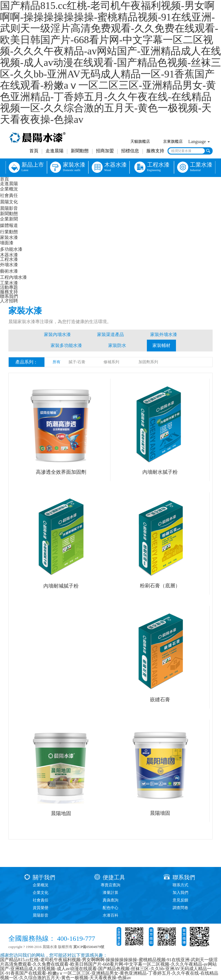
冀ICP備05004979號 (89, 947)
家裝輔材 (161, 345)
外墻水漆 (9, 265)
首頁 (34, 151)
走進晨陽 (55, 151)
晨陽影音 (9, 208)
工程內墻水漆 (13, 277)
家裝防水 (117, 345)
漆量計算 (110, 893)
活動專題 (9, 287)
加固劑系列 (148, 362)
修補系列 (111, 362)
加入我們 (180, 893)
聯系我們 (9, 296)
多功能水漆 (11, 249)
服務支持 (155, 151)
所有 (57, 362)
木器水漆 (9, 255)
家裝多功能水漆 (66, 345)
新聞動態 (80, 151)
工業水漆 (9, 283)
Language (199, 142)
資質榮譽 (41, 908)
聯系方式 (180, 885)
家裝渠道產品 (110, 334)
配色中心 (110, 908)
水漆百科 (110, 915)
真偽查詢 (110, 900)
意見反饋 (180, 900)
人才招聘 (9, 301)
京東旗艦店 (173, 142)
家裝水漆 (9, 237)
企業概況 (9, 189)
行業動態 (9, 232)
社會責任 (9, 195)
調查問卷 (180, 908)
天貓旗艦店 (140, 142)
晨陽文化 (9, 202)
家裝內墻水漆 (57, 334)
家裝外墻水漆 (164, 334)
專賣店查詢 (110, 885)
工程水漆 (9, 259)
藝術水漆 (9, 271)
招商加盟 (105, 151)
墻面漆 (7, 243)
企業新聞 (9, 219)
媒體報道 (9, 225)
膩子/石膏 (77, 362)
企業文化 (41, 893)
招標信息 (130, 151)
